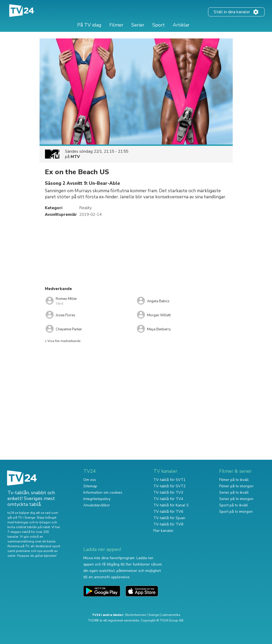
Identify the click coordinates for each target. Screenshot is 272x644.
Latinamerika (171, 615)
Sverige (154, 615)
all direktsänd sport (45, 546)
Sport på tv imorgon (236, 512)
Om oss (90, 480)
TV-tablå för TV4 (168, 499)
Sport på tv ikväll (234, 505)
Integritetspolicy (97, 499)
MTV (75, 157)
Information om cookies (103, 492)
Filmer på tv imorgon (236, 486)
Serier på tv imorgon (236, 499)
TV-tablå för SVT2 (169, 486)
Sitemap (90, 486)
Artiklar (181, 25)
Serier (138, 25)
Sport (159, 25)
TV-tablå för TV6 (168, 512)
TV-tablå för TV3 (168, 492)
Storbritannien (135, 615)
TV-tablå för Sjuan (169, 518)
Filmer (116, 25)
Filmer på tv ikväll (234, 480)
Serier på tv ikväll (234, 492)
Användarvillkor (97, 505)
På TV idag (89, 25)
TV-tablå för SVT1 (169, 480)
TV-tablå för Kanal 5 (171, 505)
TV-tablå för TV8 (168, 524)
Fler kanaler (163, 531)
